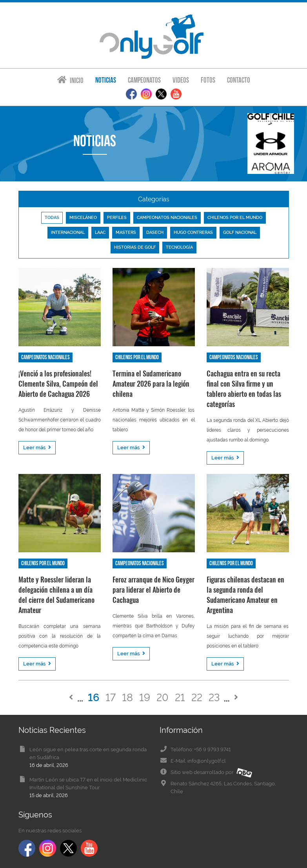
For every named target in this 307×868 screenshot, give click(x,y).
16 (94, 697)
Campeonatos (144, 80)
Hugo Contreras (193, 232)
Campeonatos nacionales (167, 218)
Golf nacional (240, 232)
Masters (126, 232)
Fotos (208, 80)
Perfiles (117, 218)
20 (163, 697)
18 (127, 697)
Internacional (68, 232)
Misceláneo (83, 218)
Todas (52, 218)
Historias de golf (135, 247)
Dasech (155, 232)
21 (180, 697)
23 (214, 697)
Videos (181, 80)
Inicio (70, 80)
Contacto (239, 80)
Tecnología (179, 247)
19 (145, 697)
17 (111, 697)
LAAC (100, 232)
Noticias (106, 80)
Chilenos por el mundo (235, 218)
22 (197, 697)
